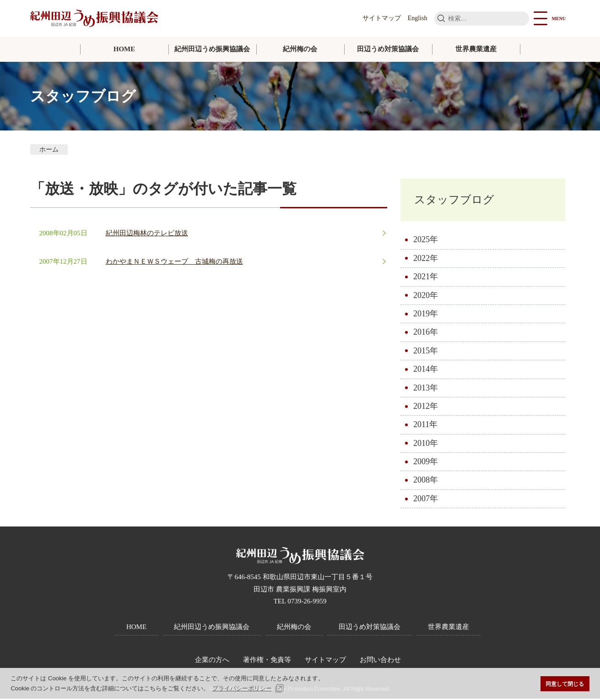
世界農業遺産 (476, 49)
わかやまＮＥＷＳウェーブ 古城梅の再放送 (174, 261)
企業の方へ (212, 661)
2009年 (426, 463)
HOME (124, 49)
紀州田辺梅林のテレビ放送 (147, 233)
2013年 (426, 389)
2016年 (426, 333)
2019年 (426, 315)
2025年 (426, 241)
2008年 (426, 482)
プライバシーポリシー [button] (242, 688)
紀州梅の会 (300, 49)
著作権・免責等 (267, 661)
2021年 (426, 278)
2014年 (426, 370)
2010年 (426, 445)
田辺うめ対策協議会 (388, 49)
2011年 (425, 426)
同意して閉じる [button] (565, 684)
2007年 (426, 500)
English (418, 18)
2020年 (426, 297)
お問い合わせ (380, 661)
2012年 (426, 407)
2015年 (426, 352)
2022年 (426, 260)
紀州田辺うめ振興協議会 (212, 49)
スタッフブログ (457, 200)
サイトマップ (382, 18)
